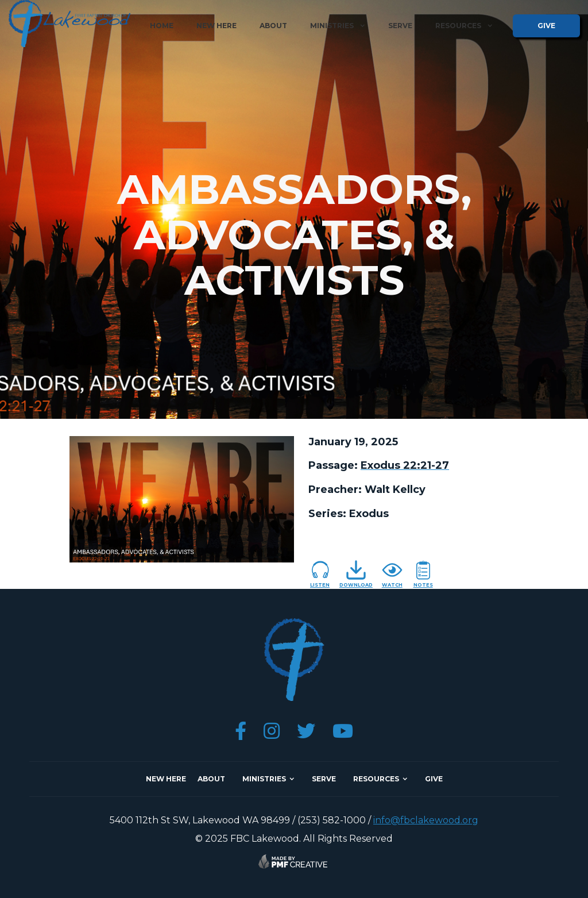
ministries (264, 779)
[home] (69, 24)
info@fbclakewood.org (426, 820)
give (546, 26)
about (273, 26)
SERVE (324, 779)
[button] (338, 26)
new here (216, 26)
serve (400, 26)
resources (376, 779)
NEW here (166, 779)
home (162, 26)
